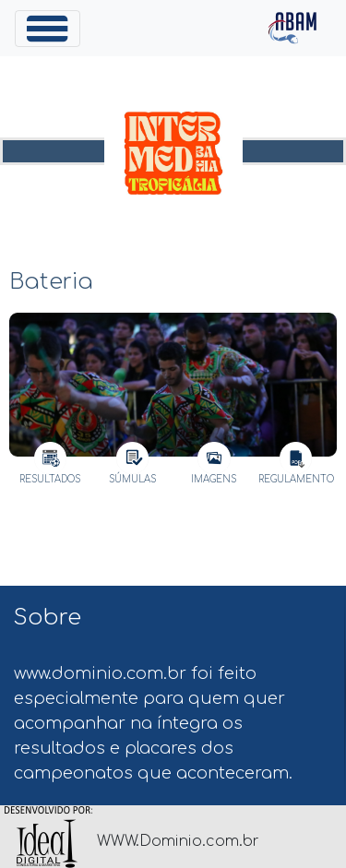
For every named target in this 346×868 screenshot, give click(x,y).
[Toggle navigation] (48, 29)
